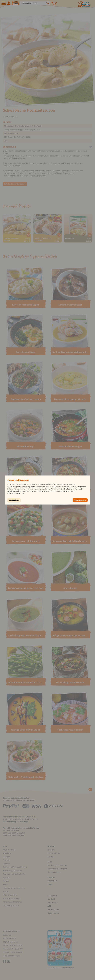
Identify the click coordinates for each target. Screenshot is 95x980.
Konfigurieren (14, 500)
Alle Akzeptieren (80, 500)
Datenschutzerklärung (16, 493)
